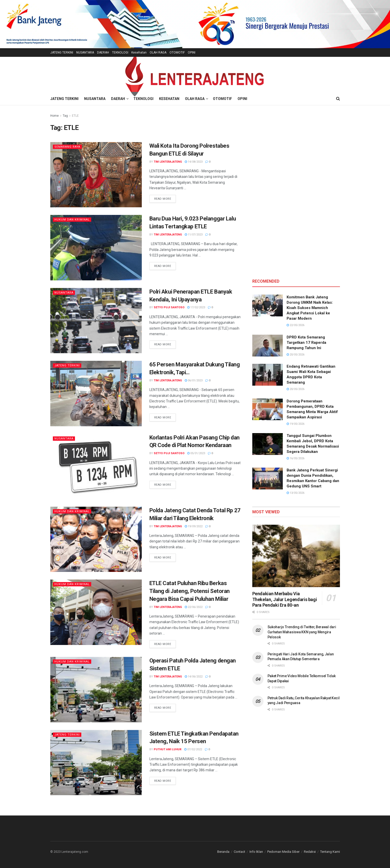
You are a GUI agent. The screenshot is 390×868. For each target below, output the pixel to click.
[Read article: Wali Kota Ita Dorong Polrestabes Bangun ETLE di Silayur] (96, 175)
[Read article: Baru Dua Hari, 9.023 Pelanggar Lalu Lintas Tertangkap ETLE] (96, 248)
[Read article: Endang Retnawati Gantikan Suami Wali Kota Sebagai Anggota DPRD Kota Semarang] (268, 375)
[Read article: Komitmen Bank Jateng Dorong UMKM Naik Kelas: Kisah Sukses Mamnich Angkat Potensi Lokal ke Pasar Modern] (268, 305)
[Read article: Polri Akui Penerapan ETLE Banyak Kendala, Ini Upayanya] (96, 321)
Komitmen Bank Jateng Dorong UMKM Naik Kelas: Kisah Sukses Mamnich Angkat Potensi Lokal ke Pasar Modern (310, 308)
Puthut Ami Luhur (168, 749)
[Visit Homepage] (195, 75)
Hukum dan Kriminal (72, 220)
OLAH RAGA (158, 53)
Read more (165, 198)
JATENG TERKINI (62, 53)
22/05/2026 (295, 325)
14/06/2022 (194, 677)
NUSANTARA (85, 53)
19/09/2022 (194, 526)
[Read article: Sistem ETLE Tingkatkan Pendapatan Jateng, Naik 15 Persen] (96, 763)
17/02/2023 (196, 307)
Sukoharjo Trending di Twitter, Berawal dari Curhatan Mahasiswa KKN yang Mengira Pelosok (302, 632)
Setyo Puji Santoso (169, 307)
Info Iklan (256, 852)
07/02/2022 (193, 749)
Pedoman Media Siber (283, 852)
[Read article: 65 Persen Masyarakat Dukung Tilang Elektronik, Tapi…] (96, 393)
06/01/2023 (194, 380)
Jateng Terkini (67, 365)
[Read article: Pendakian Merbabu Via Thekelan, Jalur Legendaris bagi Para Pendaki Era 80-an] (296, 556)
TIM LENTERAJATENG (168, 162)
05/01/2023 (196, 453)
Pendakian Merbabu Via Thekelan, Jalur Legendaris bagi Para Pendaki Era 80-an (285, 599)
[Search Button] (338, 99)
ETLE (75, 116)
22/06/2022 (194, 607)
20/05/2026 (295, 355)
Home (54, 116)
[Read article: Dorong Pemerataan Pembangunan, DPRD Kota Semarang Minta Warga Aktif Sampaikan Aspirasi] (268, 410)
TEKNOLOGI (120, 53)
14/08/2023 (194, 162)
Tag (65, 116)
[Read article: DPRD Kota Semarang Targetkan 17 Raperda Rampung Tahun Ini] (268, 346)
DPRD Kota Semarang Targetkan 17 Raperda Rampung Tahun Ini (306, 343)
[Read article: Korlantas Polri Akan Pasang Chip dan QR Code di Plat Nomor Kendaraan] (96, 466)
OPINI (192, 53)
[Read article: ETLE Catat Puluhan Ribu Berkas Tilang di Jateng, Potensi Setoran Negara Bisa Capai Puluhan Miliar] (96, 612)
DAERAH (103, 53)
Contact (239, 852)
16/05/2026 (295, 458)
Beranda (223, 852)
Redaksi (310, 852)
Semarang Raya (67, 147)
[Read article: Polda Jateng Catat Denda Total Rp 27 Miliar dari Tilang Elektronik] (96, 539)
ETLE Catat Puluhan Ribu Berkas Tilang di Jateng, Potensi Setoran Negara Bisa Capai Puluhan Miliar (190, 591)
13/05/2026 (295, 493)
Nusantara (64, 293)
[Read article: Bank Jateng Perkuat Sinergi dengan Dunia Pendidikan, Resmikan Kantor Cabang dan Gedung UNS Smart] (268, 479)
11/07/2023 (194, 235)
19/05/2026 (295, 424)
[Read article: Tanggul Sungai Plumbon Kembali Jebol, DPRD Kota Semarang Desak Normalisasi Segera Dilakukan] (268, 444)
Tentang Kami (330, 852)
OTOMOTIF (177, 53)
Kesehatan (139, 53)
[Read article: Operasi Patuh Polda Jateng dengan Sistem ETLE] (96, 690)
